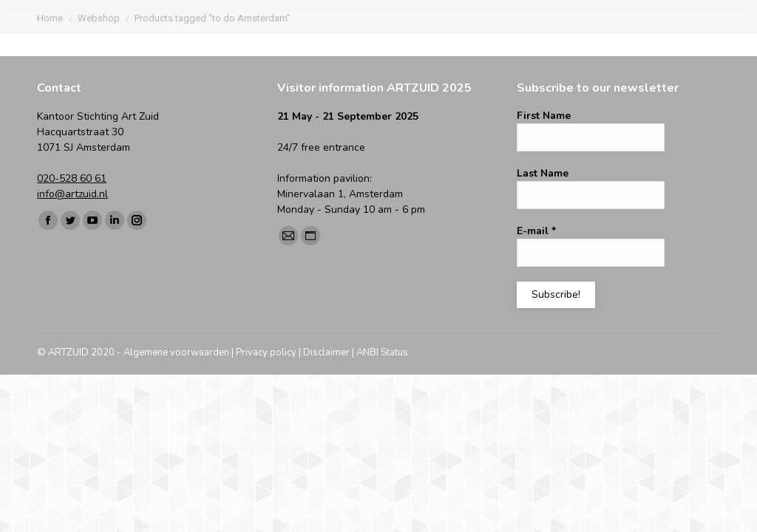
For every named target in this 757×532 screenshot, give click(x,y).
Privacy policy (266, 352)
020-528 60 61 (72, 178)
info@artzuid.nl (72, 194)
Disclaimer (326, 352)
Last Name (543, 173)
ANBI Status (382, 352)
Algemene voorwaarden (176, 352)
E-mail (536, 231)
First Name (544, 116)
